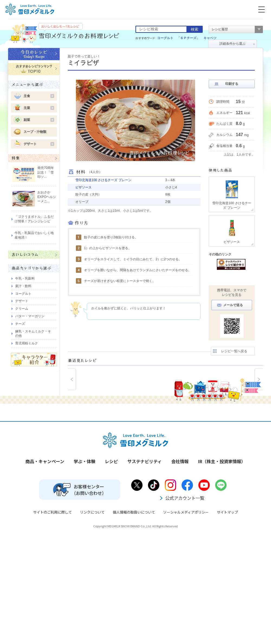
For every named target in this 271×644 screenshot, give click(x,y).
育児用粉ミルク (27, 343)
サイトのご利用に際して (52, 512)
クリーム (22, 309)
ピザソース (83, 187)
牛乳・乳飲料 (25, 278)
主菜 (39, 108)
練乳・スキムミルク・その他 (33, 334)
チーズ (20, 324)
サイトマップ (227, 512)
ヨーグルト (165, 38)
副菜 (39, 120)
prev (72, 379)
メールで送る (233, 305)
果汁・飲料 (23, 286)
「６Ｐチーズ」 (188, 38)
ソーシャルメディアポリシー (186, 512)
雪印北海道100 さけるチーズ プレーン (103, 180)
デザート (39, 144)
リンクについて (92, 512)
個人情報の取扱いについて (134, 512)
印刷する (232, 84)
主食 (39, 96)
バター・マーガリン (30, 316)
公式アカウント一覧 (182, 498)
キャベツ (210, 38)
